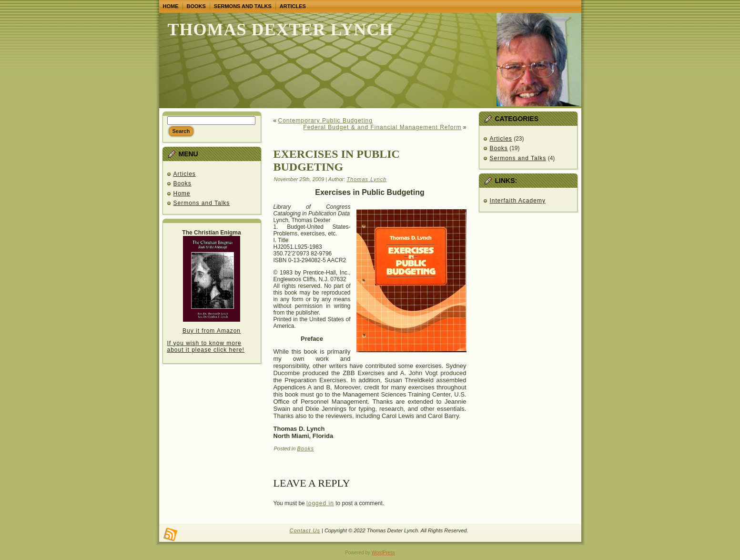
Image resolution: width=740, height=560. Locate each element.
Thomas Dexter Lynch (281, 30)
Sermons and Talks (202, 203)
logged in (320, 503)
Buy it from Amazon (212, 331)
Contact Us (305, 530)
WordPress (383, 553)
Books (182, 183)
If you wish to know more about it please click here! (206, 346)
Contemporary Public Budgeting (325, 121)
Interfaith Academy (518, 201)
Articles (185, 174)
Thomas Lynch (366, 179)
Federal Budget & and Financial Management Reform (382, 127)
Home (182, 193)
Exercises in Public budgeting (337, 160)
